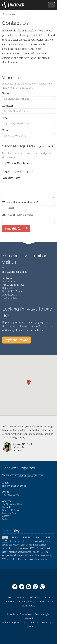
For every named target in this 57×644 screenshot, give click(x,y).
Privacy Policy (27, 602)
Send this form (16, 229)
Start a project (27, 475)
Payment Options (16, 340)
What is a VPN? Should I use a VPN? (30, 538)
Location (8, 106)
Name (6, 93)
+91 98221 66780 (11, 495)
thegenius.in (18, 450)
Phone (6, 130)
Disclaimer (34, 597)
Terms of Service (15, 597)
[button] (29, 382)
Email (6, 118)
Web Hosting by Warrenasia (16, 623)
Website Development (20, 163)
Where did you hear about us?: (20, 202)
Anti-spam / (18, 215)
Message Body (11, 178)
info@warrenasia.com (15, 272)
